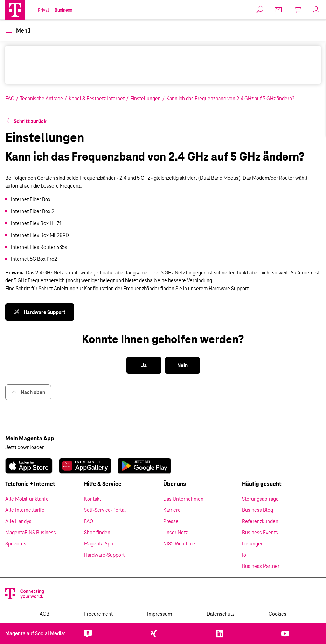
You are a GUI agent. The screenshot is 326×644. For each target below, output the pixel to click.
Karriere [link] (172, 510)
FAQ (10, 99)
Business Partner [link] (261, 566)
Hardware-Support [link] (104, 555)
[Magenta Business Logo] (15, 10)
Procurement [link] (98, 614)
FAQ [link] (89, 521)
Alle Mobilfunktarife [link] (27, 499)
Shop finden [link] (97, 533)
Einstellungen (145, 99)
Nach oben (28, 392)
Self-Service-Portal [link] (105, 510)
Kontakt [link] (93, 499)
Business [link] (63, 10)
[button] (15, 10)
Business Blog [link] (258, 510)
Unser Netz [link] (175, 533)
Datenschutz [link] (220, 614)
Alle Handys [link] (18, 521)
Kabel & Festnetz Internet (97, 99)
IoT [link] (245, 555)
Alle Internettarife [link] (25, 510)
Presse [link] (171, 521)
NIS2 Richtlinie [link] (179, 544)
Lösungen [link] (253, 544)
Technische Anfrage (41, 99)
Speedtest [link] (17, 544)
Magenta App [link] (99, 544)
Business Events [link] (260, 533)
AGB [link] (44, 614)
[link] (279, 9)
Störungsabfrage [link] (260, 499)
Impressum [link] (159, 614)
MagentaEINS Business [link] (31, 533)
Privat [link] (44, 10)
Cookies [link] (278, 614)
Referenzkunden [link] (260, 521)
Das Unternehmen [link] (183, 499)
